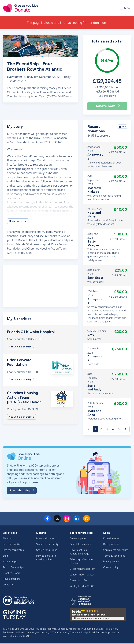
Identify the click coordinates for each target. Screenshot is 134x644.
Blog (5, 556)
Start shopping (22, 491)
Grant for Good (11, 574)
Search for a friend (47, 551)
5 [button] (119, 430)
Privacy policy (111, 562)
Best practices (111, 545)
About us (8, 539)
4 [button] (113, 430)
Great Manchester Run (82, 569)
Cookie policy (111, 568)
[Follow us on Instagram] (67, 521)
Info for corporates (13, 551)
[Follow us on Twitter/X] (57, 521)
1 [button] (96, 430)
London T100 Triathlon (82, 575)
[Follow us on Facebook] (47, 521)
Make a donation (46, 539)
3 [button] (107, 430)
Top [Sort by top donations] (122, 127)
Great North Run (79, 581)
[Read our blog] (87, 521)
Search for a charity (47, 545)
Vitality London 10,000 (82, 587)
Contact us (9, 585)
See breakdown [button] (107, 96)
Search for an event (81, 545)
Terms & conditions (114, 556)
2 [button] (101, 430)
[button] (18, 222)
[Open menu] (125, 8)
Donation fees (111, 539)
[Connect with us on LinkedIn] (77, 521)
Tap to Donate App (13, 568)
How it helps (10, 562)
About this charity (22, 347)
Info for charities (12, 545)
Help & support (11, 579)
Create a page (78, 539)
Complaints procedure (116, 551)
